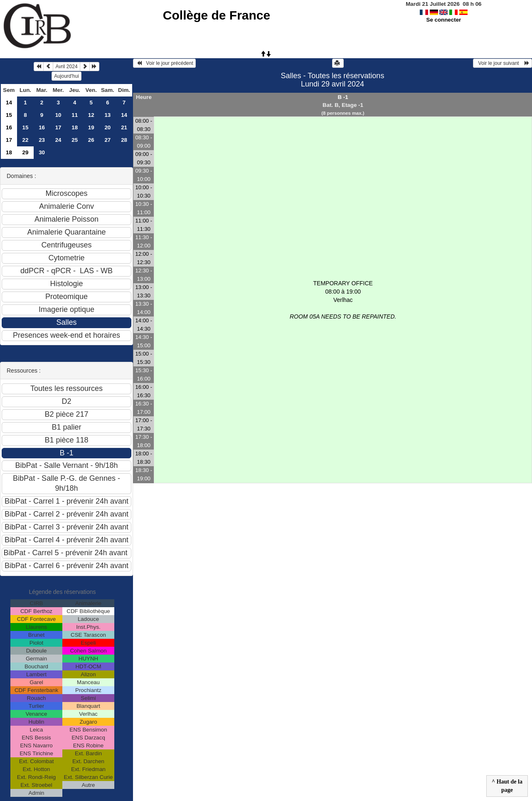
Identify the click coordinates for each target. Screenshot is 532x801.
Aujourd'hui (66, 76)
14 (9, 103)
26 (91, 140)
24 (58, 140)
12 (91, 115)
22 (26, 140)
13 (107, 115)
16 (9, 127)
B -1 (343, 97)
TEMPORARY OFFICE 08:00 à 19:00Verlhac (343, 300)
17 (58, 127)
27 (107, 140)
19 (91, 127)
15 (9, 115)
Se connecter (444, 20)
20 (107, 127)
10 (58, 115)
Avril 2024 (66, 67)
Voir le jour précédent (164, 63)
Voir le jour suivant (502, 63)
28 (124, 140)
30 (42, 152)
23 (42, 140)
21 (124, 127)
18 (75, 127)
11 (75, 115)
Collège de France (217, 15)
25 (75, 140)
